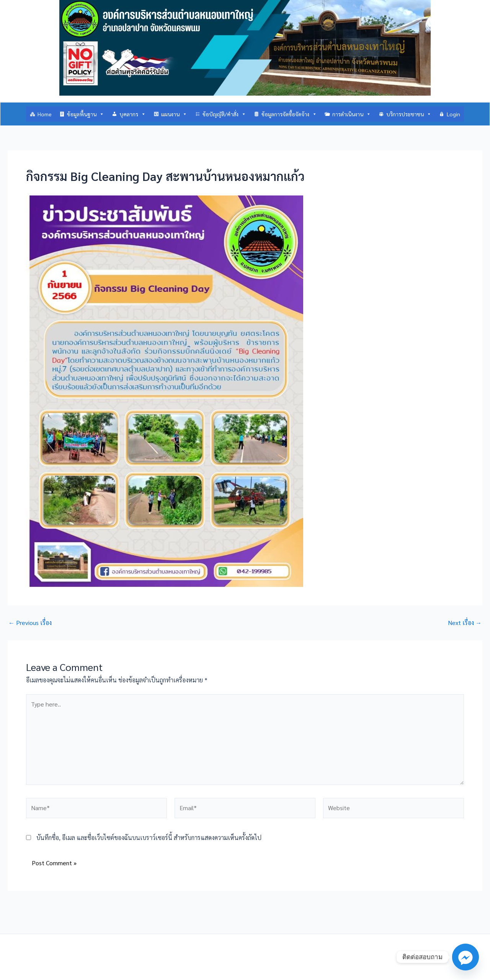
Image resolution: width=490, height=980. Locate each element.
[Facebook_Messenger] (465, 957)
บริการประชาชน (409, 114)
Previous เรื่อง (30, 623)
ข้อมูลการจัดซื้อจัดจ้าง (289, 114)
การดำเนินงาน (352, 114)
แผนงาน (174, 114)
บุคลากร (133, 114)
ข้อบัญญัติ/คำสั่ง (224, 114)
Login (453, 114)
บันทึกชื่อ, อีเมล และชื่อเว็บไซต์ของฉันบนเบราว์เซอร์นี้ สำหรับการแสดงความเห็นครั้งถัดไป (149, 838)
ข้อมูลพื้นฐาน (86, 114)
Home (45, 114)
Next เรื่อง (465, 623)
